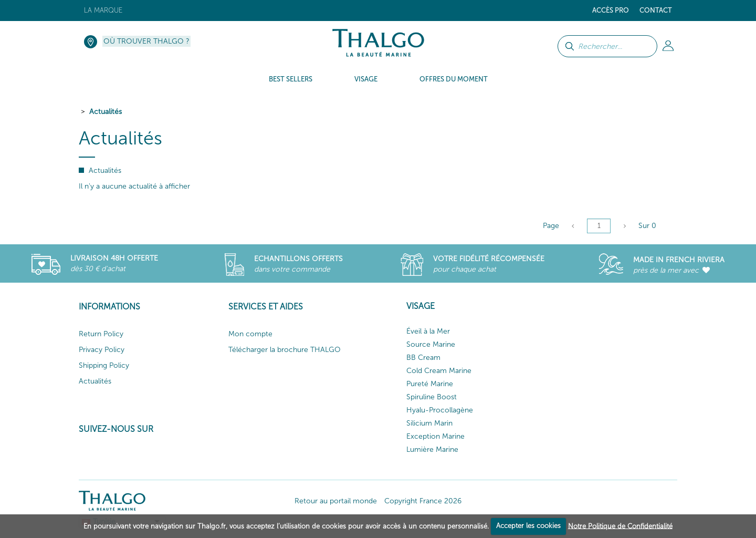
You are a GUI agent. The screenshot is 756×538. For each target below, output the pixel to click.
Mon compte (250, 334)
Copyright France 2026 (423, 501)
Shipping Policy (104, 365)
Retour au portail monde (336, 501)
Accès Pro (611, 10)
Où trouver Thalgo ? (146, 41)
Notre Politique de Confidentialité (620, 526)
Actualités (106, 112)
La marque (103, 10)
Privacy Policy (102, 350)
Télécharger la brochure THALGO (285, 350)
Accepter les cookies (528, 526)
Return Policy (101, 334)
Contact (656, 10)
